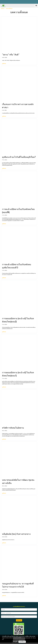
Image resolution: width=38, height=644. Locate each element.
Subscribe (19, 620)
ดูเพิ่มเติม (4, 64)
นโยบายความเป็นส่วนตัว (26, 638)
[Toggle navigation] (36, 6)
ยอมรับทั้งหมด (22, 642)
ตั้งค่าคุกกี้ (15, 642)
